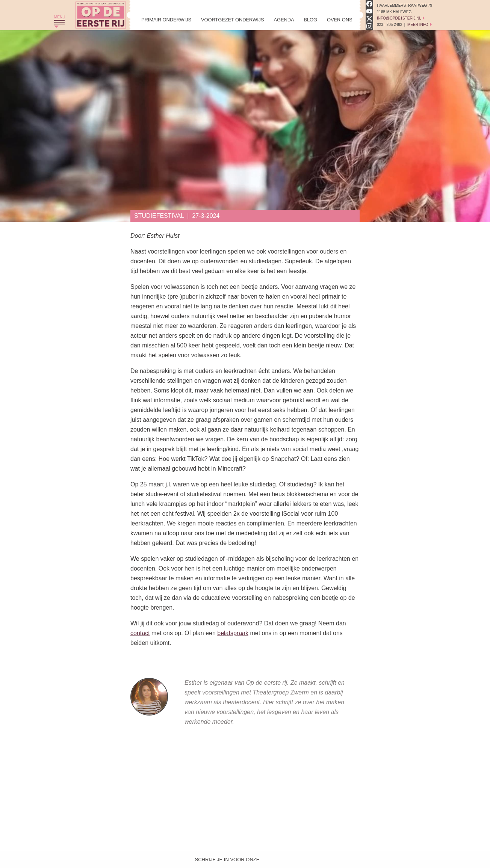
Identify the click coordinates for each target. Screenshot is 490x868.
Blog (310, 20)
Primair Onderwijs (166, 20)
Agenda (284, 20)
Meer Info (418, 25)
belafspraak (233, 633)
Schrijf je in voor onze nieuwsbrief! (227, 861)
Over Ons (340, 20)
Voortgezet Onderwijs (232, 20)
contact (140, 633)
